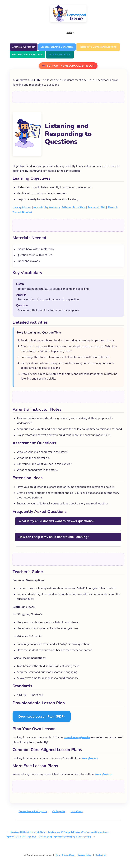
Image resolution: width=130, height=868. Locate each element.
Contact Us (101, 855)
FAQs (103, 207)
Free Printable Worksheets (28, 55)
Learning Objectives (22, 207)
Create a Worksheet (24, 47)
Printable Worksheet (22, 212)
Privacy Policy (85, 855)
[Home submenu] (73, 32)
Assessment (93, 207)
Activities (66, 207)
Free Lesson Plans (60, 55)
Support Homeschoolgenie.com (71, 66)
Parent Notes (79, 207)
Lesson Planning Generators (57, 47)
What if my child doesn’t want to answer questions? (56, 521)
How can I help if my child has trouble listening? (54, 537)
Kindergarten (59, 811)
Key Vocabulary (52, 207)
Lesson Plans (77, 811)
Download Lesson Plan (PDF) (42, 716)
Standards (113, 207)
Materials (38, 207)
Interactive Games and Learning (98, 47)
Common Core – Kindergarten (33, 811)
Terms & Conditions (65, 855)
